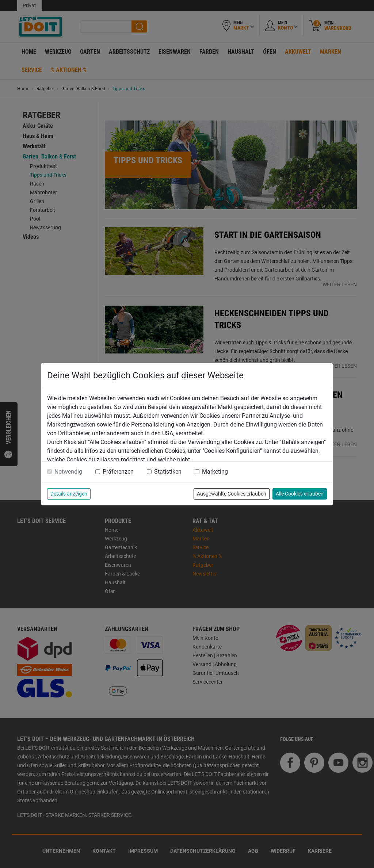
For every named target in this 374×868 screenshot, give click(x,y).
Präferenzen (118, 472)
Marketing (215, 472)
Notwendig (68, 472)
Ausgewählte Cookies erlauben (232, 494)
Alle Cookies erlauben (300, 494)
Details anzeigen (69, 494)
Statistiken (168, 472)
